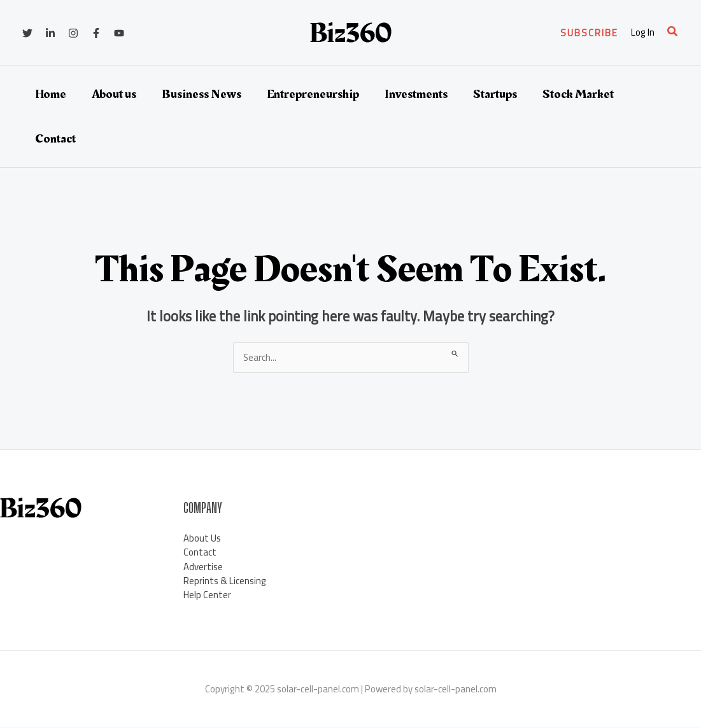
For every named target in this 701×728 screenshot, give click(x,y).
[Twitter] (27, 33)
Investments (416, 94)
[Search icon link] (673, 33)
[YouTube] (119, 33)
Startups (495, 94)
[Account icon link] (643, 33)
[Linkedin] (50, 33)
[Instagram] (73, 33)
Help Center (207, 595)
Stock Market (578, 94)
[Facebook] (96, 33)
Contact (55, 139)
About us (114, 94)
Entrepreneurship (313, 94)
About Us (202, 538)
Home (51, 94)
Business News (202, 94)
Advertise (203, 567)
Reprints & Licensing (225, 581)
